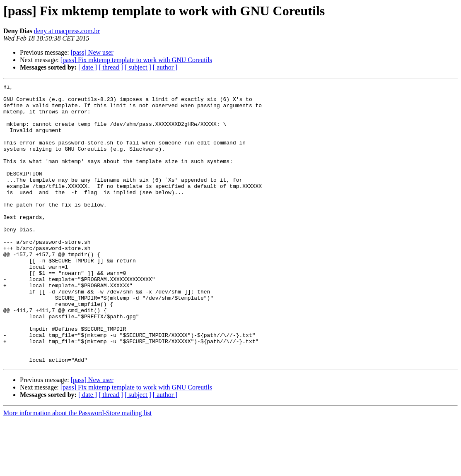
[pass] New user (92, 52)
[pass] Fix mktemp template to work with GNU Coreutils (136, 60)
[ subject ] (138, 67)
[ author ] (165, 67)
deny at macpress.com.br (67, 31)
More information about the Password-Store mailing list (77, 469)
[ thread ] (111, 67)
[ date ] (88, 67)
